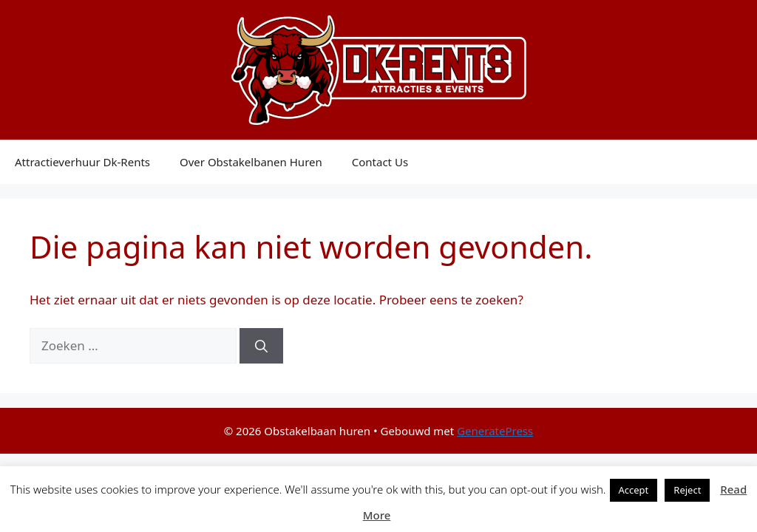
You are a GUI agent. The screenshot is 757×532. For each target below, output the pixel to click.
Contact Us (380, 162)
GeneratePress (495, 431)
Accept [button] (634, 490)
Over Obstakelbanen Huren (251, 162)
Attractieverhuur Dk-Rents (82, 162)
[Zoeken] (261, 346)
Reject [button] (687, 490)
